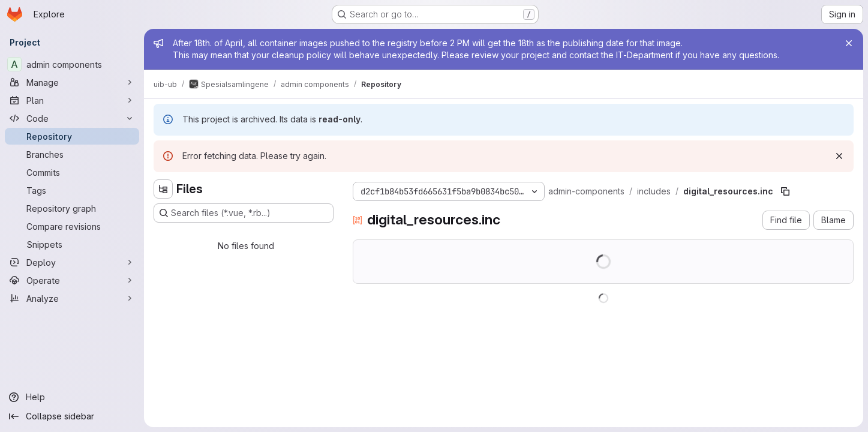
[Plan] (72, 100)
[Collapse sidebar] (72, 416)
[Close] (849, 43)
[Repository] (72, 136)
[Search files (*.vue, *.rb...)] (244, 213)
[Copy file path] (785, 191)
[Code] (72, 118)
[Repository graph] (72, 208)
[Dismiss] (839, 156)
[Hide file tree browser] (163, 189)
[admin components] (72, 64)
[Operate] (72, 280)
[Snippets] (72, 244)
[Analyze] (72, 298)
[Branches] (72, 154)
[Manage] (72, 82)
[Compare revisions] (72, 226)
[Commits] (72, 172)
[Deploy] (72, 262)
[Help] (72, 397)
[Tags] (72, 190)
